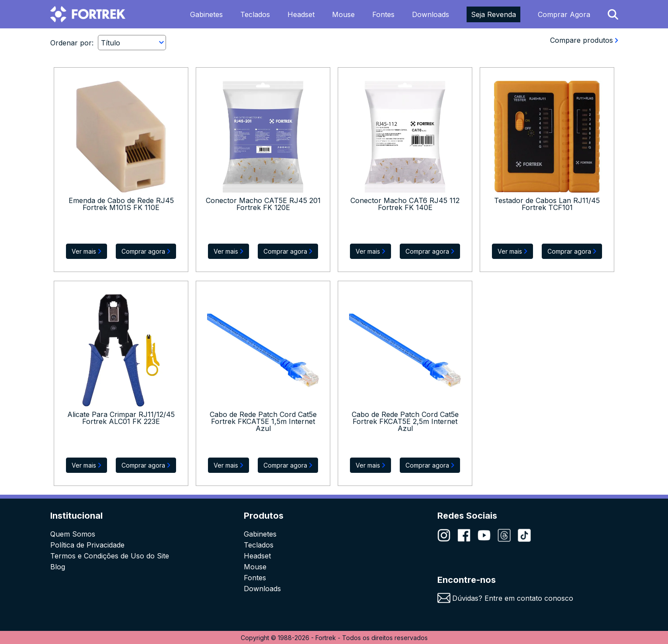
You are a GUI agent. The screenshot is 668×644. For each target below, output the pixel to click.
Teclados (255, 14)
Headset (301, 14)
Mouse (343, 14)
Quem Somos (73, 534)
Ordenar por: (72, 43)
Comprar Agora (564, 14)
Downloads (431, 14)
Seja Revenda (493, 14)
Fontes (383, 14)
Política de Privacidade (87, 545)
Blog (58, 567)
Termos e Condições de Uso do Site (110, 556)
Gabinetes (206, 14)
